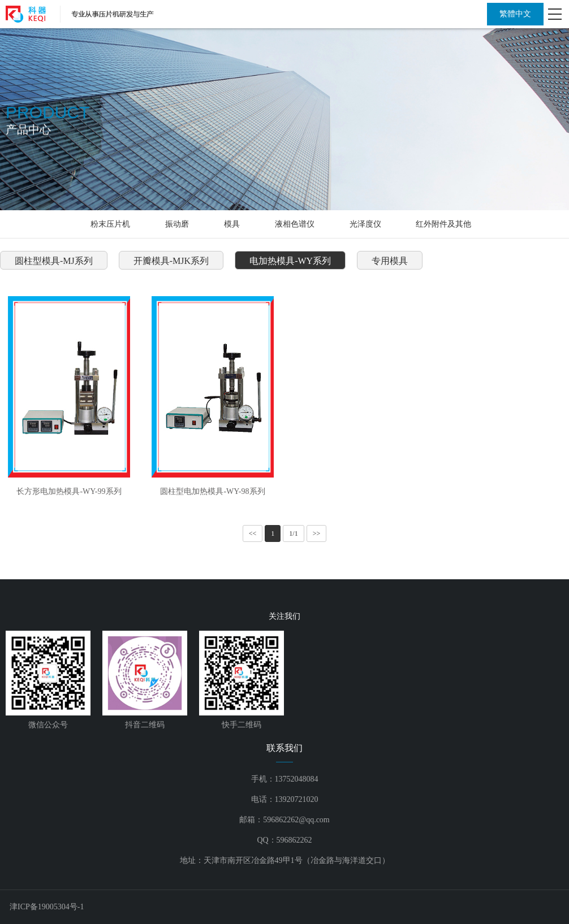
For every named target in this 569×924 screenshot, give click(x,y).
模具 (232, 224)
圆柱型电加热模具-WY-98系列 (212, 491)
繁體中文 (515, 14)
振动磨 (177, 224)
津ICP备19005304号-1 (47, 907)
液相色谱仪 (295, 224)
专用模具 (390, 261)
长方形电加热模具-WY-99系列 (69, 491)
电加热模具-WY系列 (290, 261)
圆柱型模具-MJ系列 (54, 261)
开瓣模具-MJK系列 (171, 261)
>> (317, 533)
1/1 (293, 533)
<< (253, 533)
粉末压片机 (110, 224)
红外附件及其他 (443, 224)
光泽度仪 (365, 224)
